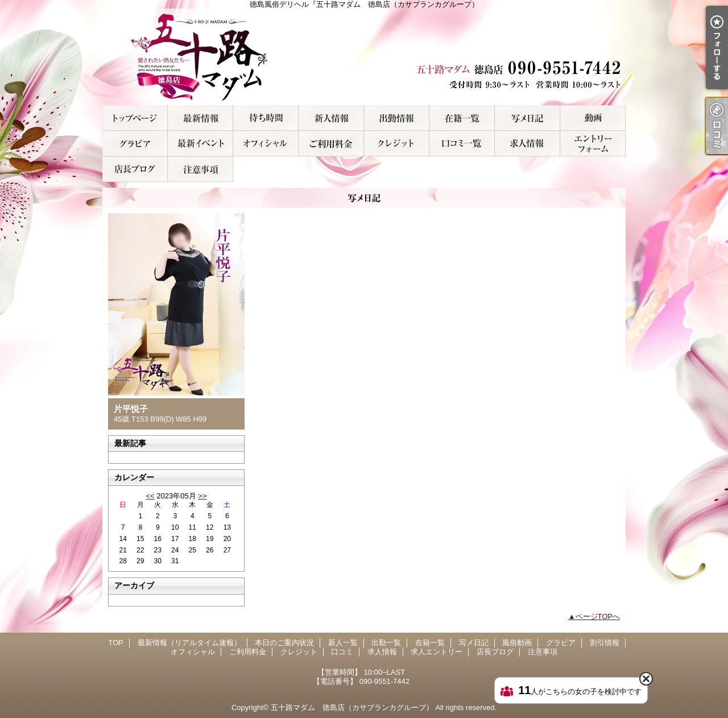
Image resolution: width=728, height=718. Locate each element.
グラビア (135, 144)
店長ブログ (135, 169)
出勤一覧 (397, 118)
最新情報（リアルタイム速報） (200, 118)
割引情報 (200, 144)
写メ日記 (528, 118)
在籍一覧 (462, 118)
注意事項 (200, 169)
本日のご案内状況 (266, 118)
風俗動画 (593, 118)
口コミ (462, 144)
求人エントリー (593, 144)
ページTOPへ (598, 616)
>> (202, 496)
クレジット (397, 144)
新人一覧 (331, 118)
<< (150, 496)
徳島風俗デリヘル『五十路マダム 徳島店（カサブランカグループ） (364, 57)
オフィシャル (266, 144)
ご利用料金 (331, 144)
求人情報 (528, 144)
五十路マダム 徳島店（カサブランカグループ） (352, 707)
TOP (135, 118)
